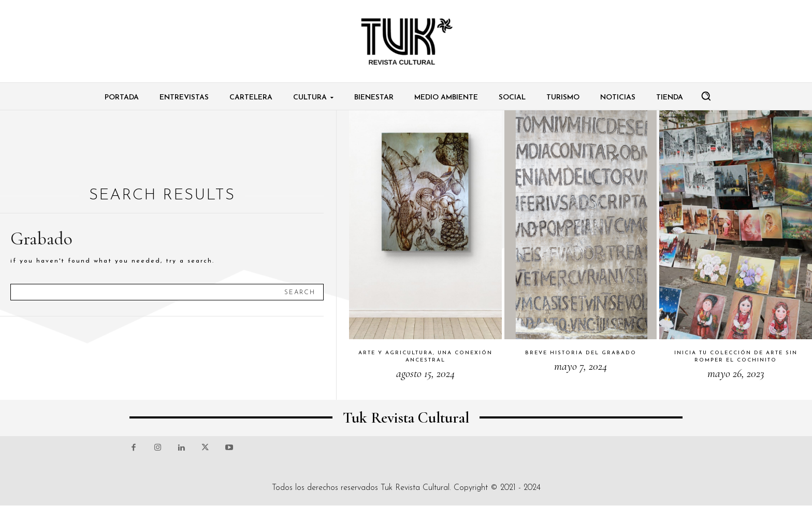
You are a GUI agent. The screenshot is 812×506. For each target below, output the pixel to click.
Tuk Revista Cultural (415, 488)
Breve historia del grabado (581, 353)
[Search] (300, 292)
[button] (706, 96)
